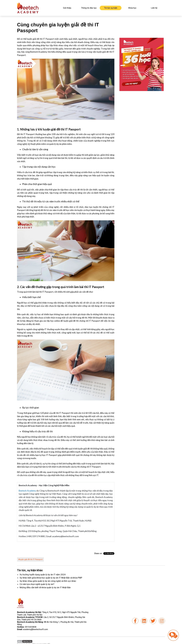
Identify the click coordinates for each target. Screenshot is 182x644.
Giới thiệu (67, 8)
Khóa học (132, 8)
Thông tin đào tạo (89, 8)
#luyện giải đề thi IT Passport (30, 559)
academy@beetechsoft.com (32, 629)
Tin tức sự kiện (111, 8)
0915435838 (31, 627)
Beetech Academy (27, 491)
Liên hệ (154, 8)
